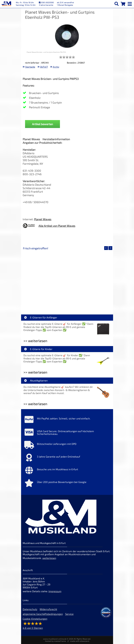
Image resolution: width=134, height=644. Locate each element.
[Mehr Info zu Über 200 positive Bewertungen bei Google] (67, 484)
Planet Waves (43, 219)
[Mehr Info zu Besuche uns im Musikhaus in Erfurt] (67, 471)
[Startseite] (6, 4)
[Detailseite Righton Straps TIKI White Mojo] (45, 278)
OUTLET (44, 67)
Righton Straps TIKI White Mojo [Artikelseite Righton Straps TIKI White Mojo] (45, 301)
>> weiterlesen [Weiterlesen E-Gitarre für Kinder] (35, 372)
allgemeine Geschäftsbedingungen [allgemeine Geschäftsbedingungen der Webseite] (43, 614)
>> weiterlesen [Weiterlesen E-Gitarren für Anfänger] (35, 341)
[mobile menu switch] (130, 3)
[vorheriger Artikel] (106, 248)
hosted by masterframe (55, 641)
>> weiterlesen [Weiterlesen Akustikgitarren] (35, 404)
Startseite (30, 67)
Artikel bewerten (42, 124)
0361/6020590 (46, 2)
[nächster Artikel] (110, 248)
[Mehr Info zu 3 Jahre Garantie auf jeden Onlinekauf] (67, 458)
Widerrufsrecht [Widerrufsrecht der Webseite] (48, 609)
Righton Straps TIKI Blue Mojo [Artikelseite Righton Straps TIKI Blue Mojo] (89, 301)
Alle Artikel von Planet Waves (57, 226)
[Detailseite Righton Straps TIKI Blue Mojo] (89, 278)
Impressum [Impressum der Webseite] (55, 591)
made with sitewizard (80, 641)
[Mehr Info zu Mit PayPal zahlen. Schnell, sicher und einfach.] (67, 420)
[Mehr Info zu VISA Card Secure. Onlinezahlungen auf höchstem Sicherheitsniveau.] (67, 433)
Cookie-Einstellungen (35, 619)
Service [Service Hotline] (69, 614)
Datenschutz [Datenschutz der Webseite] (30, 609)
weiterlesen (49, 558)
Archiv (56, 67)
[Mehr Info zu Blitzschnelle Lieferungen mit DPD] (67, 446)
